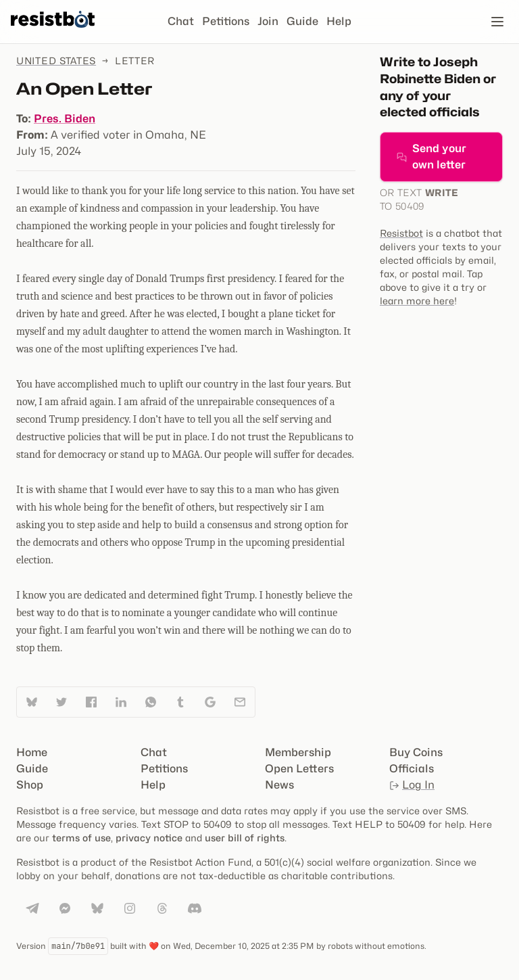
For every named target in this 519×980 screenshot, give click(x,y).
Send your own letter (431, 157)
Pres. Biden (65, 119)
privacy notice (149, 838)
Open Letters (299, 769)
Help (339, 21)
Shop (30, 785)
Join (268, 21)
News (279, 785)
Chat (181, 21)
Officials (412, 769)
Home (32, 752)
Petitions (226, 21)
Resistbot (401, 233)
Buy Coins (416, 752)
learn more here (417, 301)
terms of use (81, 838)
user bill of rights (245, 838)
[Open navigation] (497, 22)
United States (56, 61)
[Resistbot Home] (53, 32)
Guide (302, 21)
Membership (298, 752)
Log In (412, 785)
